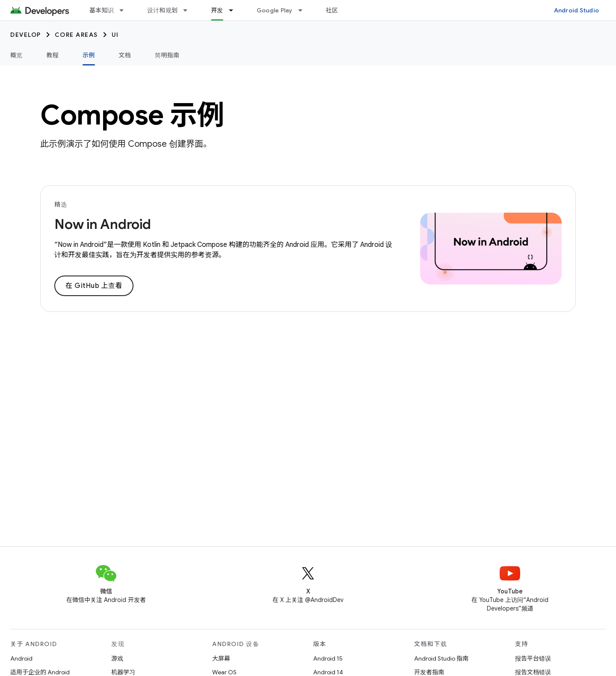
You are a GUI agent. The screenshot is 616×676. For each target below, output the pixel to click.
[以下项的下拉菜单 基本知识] (125, 10)
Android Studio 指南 (441, 658)
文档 (125, 55)
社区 (332, 10)
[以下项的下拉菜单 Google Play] (304, 10)
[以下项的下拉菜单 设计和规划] (189, 10)
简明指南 (167, 55)
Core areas (76, 35)
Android (21, 658)
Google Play (275, 10)
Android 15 (328, 658)
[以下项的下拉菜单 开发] (235, 10)
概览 (16, 55)
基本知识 (102, 10)
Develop (26, 35)
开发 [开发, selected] (217, 10)
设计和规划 (162, 10)
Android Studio (577, 10)
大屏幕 (221, 658)
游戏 (117, 658)
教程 (53, 55)
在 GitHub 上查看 (94, 286)
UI (115, 35)
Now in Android (103, 224)
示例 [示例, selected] (89, 55)
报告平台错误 (533, 658)
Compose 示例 (132, 115)
